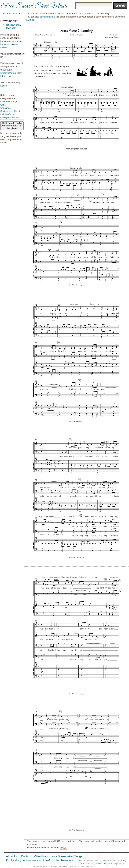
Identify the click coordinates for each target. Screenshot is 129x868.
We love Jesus (102, 864)
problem (41, 848)
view (12, 25)
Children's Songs (9, 101)
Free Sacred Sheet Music (34, 6)
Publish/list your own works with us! (28, 860)
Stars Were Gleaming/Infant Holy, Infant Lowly (11, 73)
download (10, 28)
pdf (7, 25)
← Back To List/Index (11, 14)
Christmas (5, 108)
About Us (12, 856)
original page (63, 14)
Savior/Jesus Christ (10, 111)
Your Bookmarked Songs (67, 856)
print (18, 25)
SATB (3, 57)
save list (30, 20)
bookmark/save (47, 17)
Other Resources (64, 860)
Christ (3, 105)
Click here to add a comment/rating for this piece (12, 126)
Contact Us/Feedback (35, 856)
